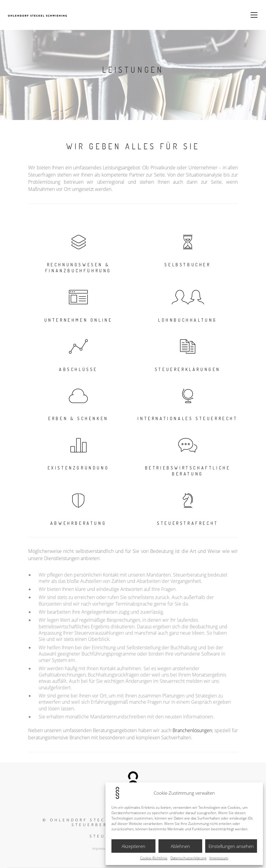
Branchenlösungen (192, 730)
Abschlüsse (78, 369)
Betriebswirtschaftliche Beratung (188, 471)
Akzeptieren (133, 846)
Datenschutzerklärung (188, 858)
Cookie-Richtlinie (154, 858)
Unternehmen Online (78, 320)
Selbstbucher (188, 265)
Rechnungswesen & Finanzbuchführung (78, 268)
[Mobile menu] (254, 15)
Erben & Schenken (78, 418)
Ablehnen (180, 846)
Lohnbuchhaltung (188, 320)
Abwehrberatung (78, 523)
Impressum (219, 858)
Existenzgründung (78, 468)
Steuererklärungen (188, 369)
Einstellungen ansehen (231, 846)
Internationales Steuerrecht (188, 418)
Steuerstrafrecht (188, 523)
